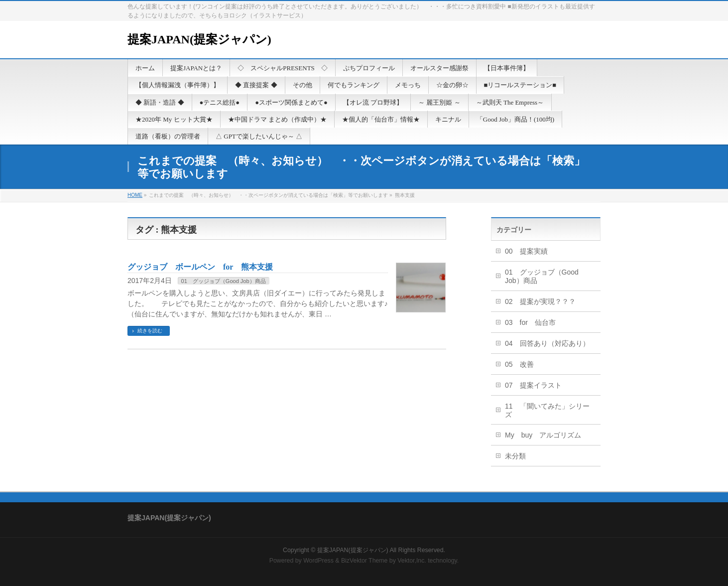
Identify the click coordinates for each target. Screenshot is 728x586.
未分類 (515, 456)
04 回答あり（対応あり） (547, 343)
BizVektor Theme (364, 561)
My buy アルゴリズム (543, 435)
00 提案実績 (526, 251)
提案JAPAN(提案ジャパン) (199, 39)
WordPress (318, 561)
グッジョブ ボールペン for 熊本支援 (200, 267)
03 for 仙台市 (530, 322)
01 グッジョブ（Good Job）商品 (224, 281)
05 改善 (519, 364)
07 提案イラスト (533, 385)
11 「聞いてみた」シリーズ (547, 410)
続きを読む (150, 331)
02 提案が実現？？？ (540, 301)
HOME (135, 195)
